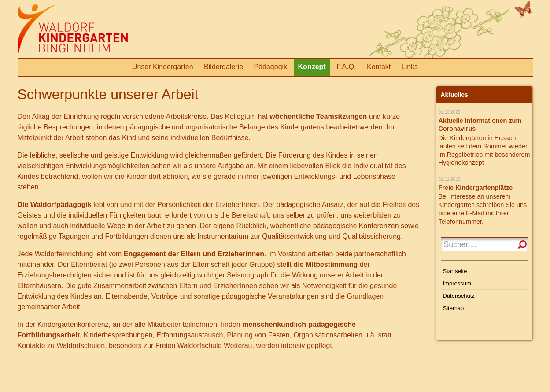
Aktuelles (454, 95)
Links (410, 67)
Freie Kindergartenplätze (476, 188)
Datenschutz (459, 296)
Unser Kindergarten (163, 67)
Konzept (312, 67)
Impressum (457, 283)
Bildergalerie (223, 67)
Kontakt (379, 67)
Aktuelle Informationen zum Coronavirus (480, 125)
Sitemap (454, 308)
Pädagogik (270, 67)
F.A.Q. (346, 67)
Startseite (455, 271)
